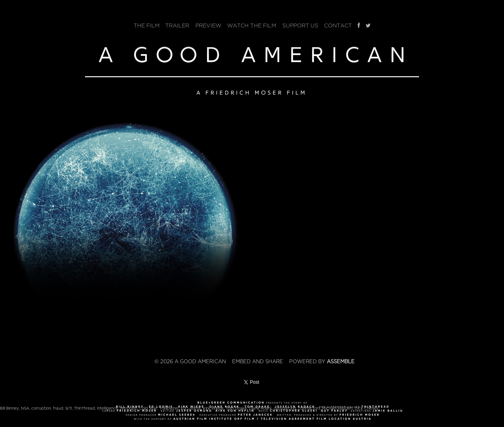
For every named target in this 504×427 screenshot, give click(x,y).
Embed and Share (258, 362)
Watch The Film (252, 26)
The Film (147, 26)
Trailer (177, 26)
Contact (338, 26)
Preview (208, 26)
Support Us (300, 26)
